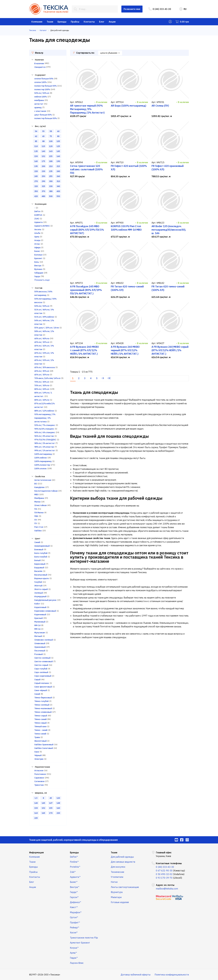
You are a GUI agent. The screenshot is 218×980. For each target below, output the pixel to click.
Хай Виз (38, 531)
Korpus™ (74, 948)
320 (36, 186)
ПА (36, 509)
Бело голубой (41, 557)
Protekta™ (75, 867)
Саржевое (39, 778)
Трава (37, 737)
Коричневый (40, 615)
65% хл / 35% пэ (42, 375)
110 (36, 146)
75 (51, 136)
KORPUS (38, 215)
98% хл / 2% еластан (44, 447)
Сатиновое (39, 781)
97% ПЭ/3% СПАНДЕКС (45, 440)
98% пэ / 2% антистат (45, 443)
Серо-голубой (41, 669)
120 (51, 146)
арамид (38, 108)
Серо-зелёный (41, 672)
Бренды (62, 22)
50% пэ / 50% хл (42, 93)
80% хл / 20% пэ (42, 400)
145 (58, 151)
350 (36, 191)
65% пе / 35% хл (42, 342)
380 (51, 191)
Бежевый (39, 550)
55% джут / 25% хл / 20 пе (47, 328)
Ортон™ (74, 917)
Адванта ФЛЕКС (42, 226)
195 (36, 166)
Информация (36, 852)
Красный (39, 618)
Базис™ (74, 882)
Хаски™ (74, 932)
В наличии (39, 63)
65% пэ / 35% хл (42, 371)
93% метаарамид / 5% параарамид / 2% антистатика (45, 418)
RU (183, 9)
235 (51, 171)
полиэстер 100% (42, 89)
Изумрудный (40, 596)
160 (58, 156)
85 (36, 141)
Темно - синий (41, 730)
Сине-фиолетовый (43, 687)
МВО (36, 495)
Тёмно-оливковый (43, 712)
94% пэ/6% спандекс (44, 429)
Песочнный (40, 651)
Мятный (38, 636)
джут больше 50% (43, 115)
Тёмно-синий (40, 719)
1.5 (36, 798)
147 (51, 803)
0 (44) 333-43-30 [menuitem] (160, 9)
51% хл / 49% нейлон (44, 317)
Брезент (38, 258)
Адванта (38, 222)
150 (36, 156)
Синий (37, 694)
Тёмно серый (40, 723)
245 (36, 176)
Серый (37, 680)
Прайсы (75, 22)
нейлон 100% (41, 97)
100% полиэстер (42, 465)
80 (58, 136)
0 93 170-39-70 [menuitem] (164, 878)
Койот (37, 604)
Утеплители (117, 877)
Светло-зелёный (42, 658)
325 (43, 186)
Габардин (39, 273)
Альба (37, 233)
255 (51, 176)
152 (43, 156)
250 (43, 176)
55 (43, 131)
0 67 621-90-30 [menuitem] (164, 871)
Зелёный (39, 593)
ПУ (36, 520)
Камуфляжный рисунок (45, 600)
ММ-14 (37, 625)
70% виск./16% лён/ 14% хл (47, 378)
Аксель (38, 229)
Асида (37, 240)
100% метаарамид (43, 454)
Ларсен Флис (77, 963)
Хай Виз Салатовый (44, 748)
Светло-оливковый (44, 661)
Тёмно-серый (41, 716)
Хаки (37, 752)
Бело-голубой (41, 553)
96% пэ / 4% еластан (44, 436)
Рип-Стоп (39, 527)
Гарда (37, 276)
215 (58, 166)
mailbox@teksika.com (167, 889)
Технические (117, 872)
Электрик (39, 759)
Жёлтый (38, 586)
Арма (37, 237)
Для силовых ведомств (123, 862)
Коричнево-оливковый (45, 611)
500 (51, 196)
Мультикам (40, 633)
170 (51, 813)
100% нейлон (41, 458)
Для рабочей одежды (122, 857)
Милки (37, 502)
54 (36, 131)
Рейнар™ (75, 927)
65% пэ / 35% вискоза (45, 367)
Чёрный (38, 755)
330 (51, 186)
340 (58, 186)
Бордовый (39, 568)
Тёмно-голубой (41, 701)
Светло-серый (41, 665)
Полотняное (40, 774)
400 (58, 191)
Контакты (89, 22)
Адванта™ (75, 877)
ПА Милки (39, 513)
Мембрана (39, 498)
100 (51, 141)
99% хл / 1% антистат (45, 450)
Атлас (37, 244)
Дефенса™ (76, 902)
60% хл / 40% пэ (42, 339)
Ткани (50, 22)
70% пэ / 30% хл (42, 382)
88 (43, 141)
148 (58, 803)
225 (36, 818)
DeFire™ (74, 857)
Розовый (39, 654)
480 (43, 196)
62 (36, 136)
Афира (37, 248)
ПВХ (36, 516)
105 (58, 141)
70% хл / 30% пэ (42, 385)
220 (36, 171)
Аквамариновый (42, 546)
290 (43, 181)
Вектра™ (75, 887)
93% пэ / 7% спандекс (45, 425)
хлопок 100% (40, 82)
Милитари (116, 897)
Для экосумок (118, 867)
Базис (37, 251)
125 (58, 146)
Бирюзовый (40, 564)
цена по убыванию (110, 53)
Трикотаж (39, 785)
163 (36, 813)
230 (43, 171)
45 (51, 798)
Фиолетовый (40, 741)
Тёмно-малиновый (43, 708)
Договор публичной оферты (136, 975)
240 (58, 171)
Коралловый (40, 607)
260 (58, 176)
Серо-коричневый (43, 676)
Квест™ (74, 907)
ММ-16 (37, 629)
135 (36, 151)
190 (58, 161)
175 (43, 161)
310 (58, 181)
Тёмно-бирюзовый (43, 698)
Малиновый (40, 622)
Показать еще (42, 280)
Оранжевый (40, 647)
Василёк (38, 571)
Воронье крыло (42, 578)
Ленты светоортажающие (125, 887)
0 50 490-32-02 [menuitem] (164, 874)
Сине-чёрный (41, 690)
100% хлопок (40, 469)
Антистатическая (43, 480)
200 (43, 166)
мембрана (39, 100)
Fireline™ (74, 862)
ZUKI (37, 219)
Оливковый (40, 643)
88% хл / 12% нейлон (44, 411)
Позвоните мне (132, 9)
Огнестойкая (40, 505)
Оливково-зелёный (44, 640)
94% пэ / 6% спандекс (45, 432)
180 (51, 161)
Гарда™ (74, 892)
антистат (39, 104)
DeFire (37, 211)
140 (43, 151)
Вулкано (38, 269)
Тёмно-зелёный (42, 705)
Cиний (37, 542)
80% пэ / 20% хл (42, 389)
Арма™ (73, 953)
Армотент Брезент (80, 943)
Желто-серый (41, 589)
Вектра (38, 266)
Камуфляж (39, 487)
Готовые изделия (120, 902)
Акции (112, 22)
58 (51, 131)
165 (36, 161)
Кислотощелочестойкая (46, 491)
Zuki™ (73, 872)
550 (58, 196)
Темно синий (40, 734)
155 (51, 156)
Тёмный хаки (40, 726)
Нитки (114, 882)
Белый (37, 560)
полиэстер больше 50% (45, 86)
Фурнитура (117, 892)
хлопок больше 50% (44, 79)
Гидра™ (74, 958)
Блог (102, 22)
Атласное (39, 771)
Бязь (37, 262)
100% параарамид (43, 461)
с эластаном (40, 111)
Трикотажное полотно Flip (84, 938)
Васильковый (41, 575)
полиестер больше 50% (46, 118)
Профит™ (75, 922)
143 (51, 151)
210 (51, 166)
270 (36, 181)
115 (43, 146)
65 (43, 136)
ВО (36, 484)
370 (43, 191)
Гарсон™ (74, 897)
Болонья (38, 255)
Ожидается (40, 67)
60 (58, 131)
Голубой (38, 582)
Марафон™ (76, 912)
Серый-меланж (42, 683)
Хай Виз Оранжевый (44, 745)
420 (36, 196)
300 (51, 181)
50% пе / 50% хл (42, 306)
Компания (37, 22)
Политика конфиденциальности (172, 975)
